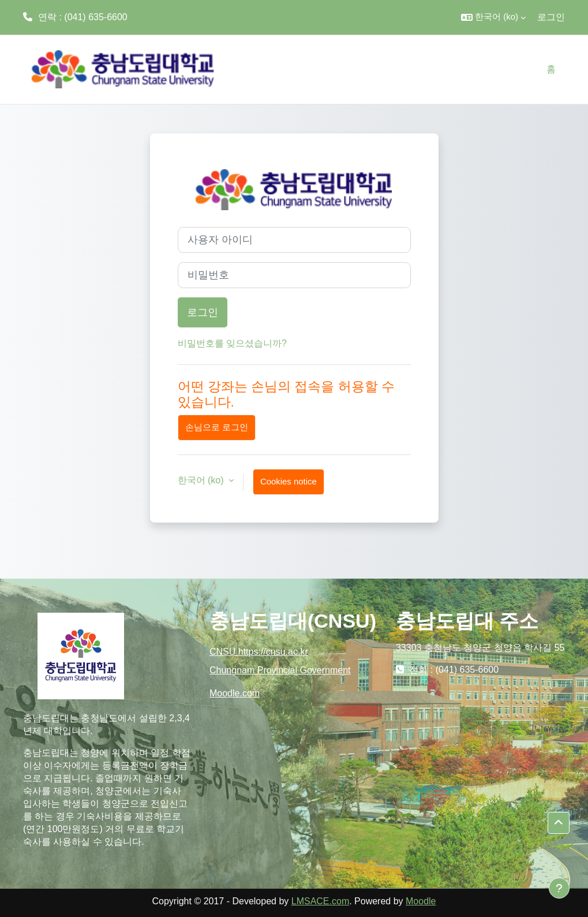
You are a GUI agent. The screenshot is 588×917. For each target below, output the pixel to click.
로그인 (551, 17)
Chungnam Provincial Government (280, 670)
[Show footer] (559, 888)
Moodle (421, 901)
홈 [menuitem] (551, 69)
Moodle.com (235, 693)
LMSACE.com (320, 901)
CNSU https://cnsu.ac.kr (259, 652)
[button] (493, 17)
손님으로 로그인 (217, 427)
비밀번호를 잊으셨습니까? (232, 343)
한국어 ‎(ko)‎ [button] (202, 480)
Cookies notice (289, 482)
